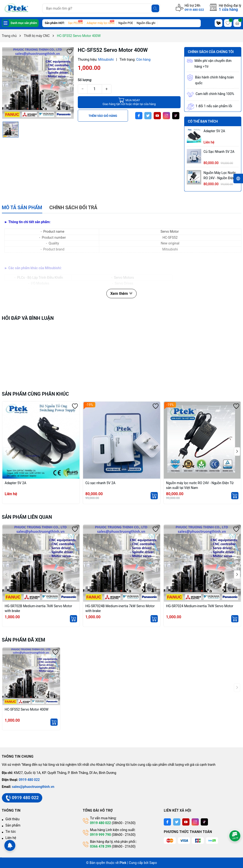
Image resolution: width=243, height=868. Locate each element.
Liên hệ (11, 838)
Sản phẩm (13, 825)
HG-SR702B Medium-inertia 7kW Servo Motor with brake (39, 608)
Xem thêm (121, 294)
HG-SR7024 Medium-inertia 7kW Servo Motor (200, 606)
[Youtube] (157, 116)
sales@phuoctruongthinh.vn (33, 787)
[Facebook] (139, 116)
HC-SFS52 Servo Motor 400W (27, 709)
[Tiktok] (176, 116)
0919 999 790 (100, 835)
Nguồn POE (126, 23)
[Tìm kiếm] (155, 8)
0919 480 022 (194, 10)
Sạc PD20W (76, 23)
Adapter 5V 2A (214, 131)
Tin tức (11, 832)
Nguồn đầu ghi (146, 23)
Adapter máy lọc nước (101, 23)
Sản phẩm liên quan (27, 517)
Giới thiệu (13, 819)
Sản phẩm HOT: (55, 23)
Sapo (153, 863)
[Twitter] (148, 116)
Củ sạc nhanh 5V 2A (219, 152)
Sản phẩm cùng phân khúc (35, 394)
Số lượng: (85, 80)
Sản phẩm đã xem (24, 640)
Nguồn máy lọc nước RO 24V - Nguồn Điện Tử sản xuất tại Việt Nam (220, 176)
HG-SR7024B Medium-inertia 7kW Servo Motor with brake (120, 608)
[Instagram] (166, 116)
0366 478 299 (100, 846)
